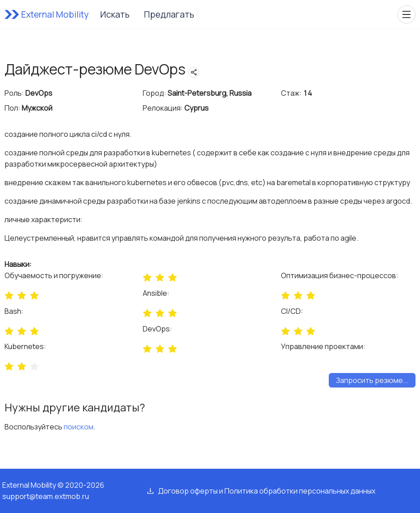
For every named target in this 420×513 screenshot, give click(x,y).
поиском (79, 427)
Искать (115, 14)
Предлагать (169, 14)
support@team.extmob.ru (46, 496)
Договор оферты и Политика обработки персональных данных (267, 491)
